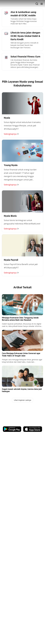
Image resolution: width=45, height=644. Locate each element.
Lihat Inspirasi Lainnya (22, 400)
